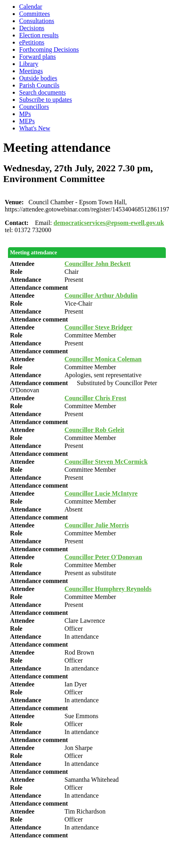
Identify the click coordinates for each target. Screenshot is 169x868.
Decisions (32, 28)
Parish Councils (39, 85)
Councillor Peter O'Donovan (103, 557)
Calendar (31, 7)
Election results (39, 35)
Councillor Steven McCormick (106, 462)
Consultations (37, 21)
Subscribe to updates (45, 100)
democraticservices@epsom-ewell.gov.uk (109, 223)
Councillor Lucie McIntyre (101, 493)
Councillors (34, 107)
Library (29, 64)
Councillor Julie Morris (97, 525)
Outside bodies (38, 78)
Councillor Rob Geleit (94, 430)
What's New (35, 128)
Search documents (42, 92)
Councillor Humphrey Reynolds (108, 589)
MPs (25, 114)
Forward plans (37, 57)
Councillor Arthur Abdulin (101, 295)
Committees (34, 14)
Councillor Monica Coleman (103, 359)
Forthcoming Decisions (49, 49)
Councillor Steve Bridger (98, 327)
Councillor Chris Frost (95, 398)
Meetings (31, 71)
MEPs (27, 121)
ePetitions (32, 42)
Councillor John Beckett (98, 264)
